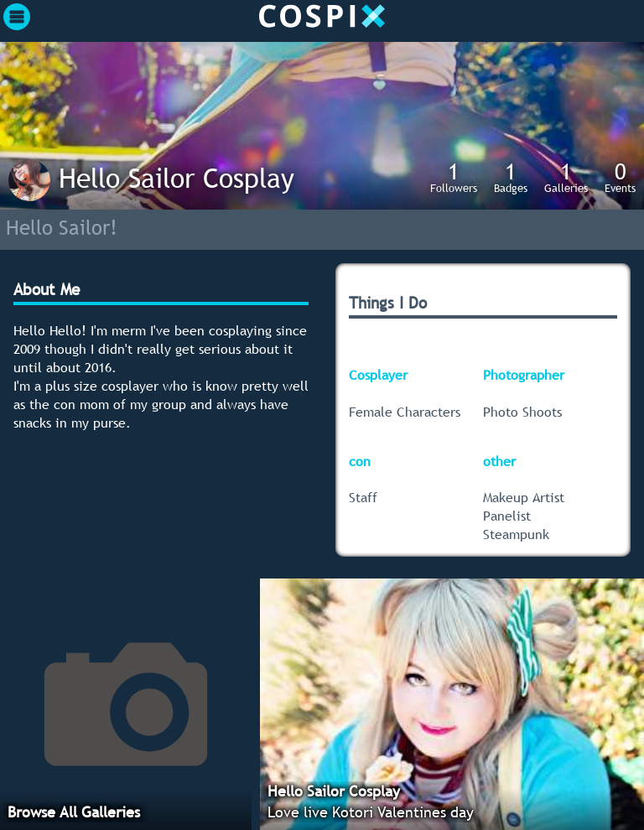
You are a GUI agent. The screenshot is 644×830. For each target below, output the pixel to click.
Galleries (566, 177)
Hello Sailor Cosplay (177, 178)
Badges (511, 177)
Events (620, 177)
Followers (454, 177)
